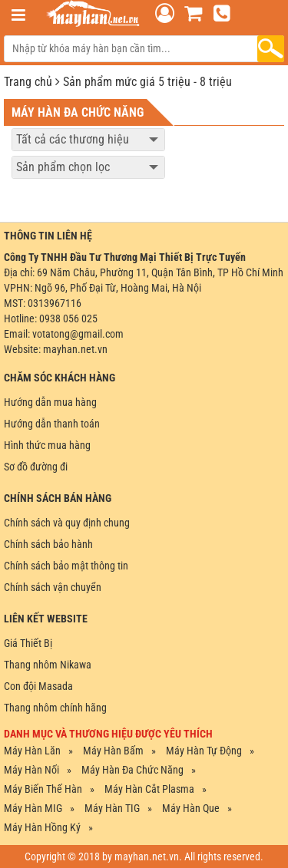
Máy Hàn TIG (112, 808)
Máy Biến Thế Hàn (43, 789)
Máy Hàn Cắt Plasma (149, 789)
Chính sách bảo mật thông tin (66, 566)
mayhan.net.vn (75, 349)
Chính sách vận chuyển (53, 587)
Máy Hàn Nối (31, 770)
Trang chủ (28, 82)
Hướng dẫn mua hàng (50, 402)
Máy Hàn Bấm (113, 751)
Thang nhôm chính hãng (55, 708)
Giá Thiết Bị (28, 643)
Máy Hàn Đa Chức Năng (132, 770)
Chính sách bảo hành (48, 544)
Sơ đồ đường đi (36, 467)
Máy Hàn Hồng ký (42, 827)
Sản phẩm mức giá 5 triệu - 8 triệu (147, 82)
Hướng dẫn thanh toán (52, 424)
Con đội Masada (38, 686)
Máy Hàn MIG (33, 808)
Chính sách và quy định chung (67, 523)
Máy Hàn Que (191, 808)
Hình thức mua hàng (47, 445)
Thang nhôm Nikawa (48, 665)
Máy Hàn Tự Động (204, 751)
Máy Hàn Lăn (32, 751)
